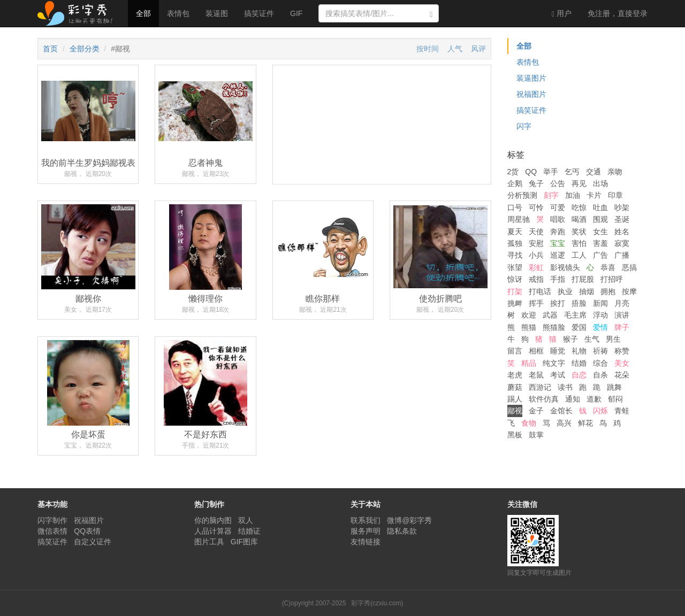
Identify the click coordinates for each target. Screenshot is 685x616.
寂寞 (622, 243)
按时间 (428, 49)
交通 (593, 172)
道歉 (594, 399)
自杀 (600, 375)
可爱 (558, 207)
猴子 (570, 339)
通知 (573, 399)
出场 (600, 183)
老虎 (515, 375)
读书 (565, 387)
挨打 (558, 303)
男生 (613, 339)
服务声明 (366, 531)
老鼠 (536, 375)
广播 (622, 255)
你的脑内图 (213, 520)
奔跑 (558, 232)
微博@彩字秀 (409, 520)
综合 (600, 363)
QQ (531, 172)
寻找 (515, 255)
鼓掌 (536, 435)
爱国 (579, 327)
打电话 (540, 291)
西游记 (540, 387)
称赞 (622, 351)
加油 (573, 195)
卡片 (594, 195)
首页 (50, 49)
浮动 (600, 315)
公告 (558, 183)
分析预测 (522, 195)
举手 (551, 172)
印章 (615, 195)
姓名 (622, 232)
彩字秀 (79, 13)
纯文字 (554, 363)
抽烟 (587, 291)
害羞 (600, 243)
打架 (515, 291)
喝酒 (579, 219)
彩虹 (536, 267)
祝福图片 (531, 94)
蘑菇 (515, 387)
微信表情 (52, 531)
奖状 (579, 232)
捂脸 (579, 303)
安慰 (536, 243)
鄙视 (515, 411)
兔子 (536, 183)
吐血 (600, 207)
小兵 (536, 255)
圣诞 (622, 219)
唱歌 (558, 219)
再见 (579, 183)
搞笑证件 (259, 13)
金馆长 (561, 411)
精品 (529, 363)
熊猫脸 (554, 327)
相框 (536, 351)
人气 (455, 49)
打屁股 (583, 279)
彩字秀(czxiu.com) (377, 603)
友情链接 (366, 542)
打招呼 (612, 279)
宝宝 (558, 243)
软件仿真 (544, 399)
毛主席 (575, 315)
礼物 (579, 351)
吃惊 (579, 207)
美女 (622, 363)
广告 (600, 255)
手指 (558, 279)
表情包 (178, 13)
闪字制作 (52, 520)
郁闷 (615, 399)
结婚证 (249, 531)
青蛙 (622, 411)
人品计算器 (213, 531)
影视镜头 (565, 267)
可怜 (536, 207)
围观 (600, 219)
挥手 (536, 303)
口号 (515, 207)
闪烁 (600, 411)
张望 (515, 267)
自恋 (579, 375)
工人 (579, 255)
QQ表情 (87, 531)
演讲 (622, 315)
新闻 (600, 303)
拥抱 (608, 291)
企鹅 (515, 183)
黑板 (515, 435)
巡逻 (558, 255)
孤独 (515, 243)
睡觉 (558, 351)
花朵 (622, 375)
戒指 (536, 279)
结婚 (579, 363)
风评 (478, 49)
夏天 (515, 232)
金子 (536, 411)
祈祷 (600, 351)
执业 (565, 291)
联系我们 (366, 520)
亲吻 (615, 172)
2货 (513, 172)
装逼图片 (531, 78)
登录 (618, 13)
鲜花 (585, 423)
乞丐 (572, 172)
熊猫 (529, 327)
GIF (296, 13)
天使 (536, 232)
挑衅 (515, 303)
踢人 (515, 399)
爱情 (600, 327)
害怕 (579, 243)
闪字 (524, 126)
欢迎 (529, 315)
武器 (550, 315)
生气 (592, 339)
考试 (558, 375)
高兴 (564, 423)
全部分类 (85, 49)
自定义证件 (93, 542)
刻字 (551, 195)
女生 (600, 232)
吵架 (622, 207)
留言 (515, 351)
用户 (562, 14)
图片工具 (209, 542)
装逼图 (217, 13)
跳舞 (614, 387)
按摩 (629, 291)
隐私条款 (402, 531)
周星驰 (519, 219)
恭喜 (608, 267)
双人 (246, 520)
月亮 (622, 303)
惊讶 (515, 279)
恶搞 (629, 267)
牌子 (622, 327)
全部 (143, 13)
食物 (529, 423)
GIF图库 (244, 542)
